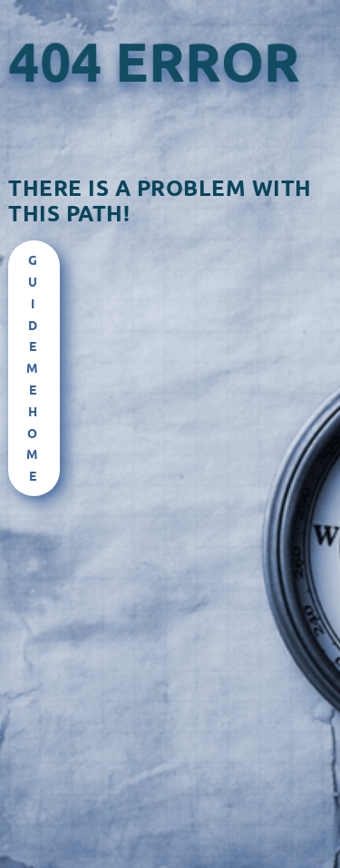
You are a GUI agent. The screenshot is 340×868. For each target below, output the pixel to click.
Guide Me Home (34, 367)
